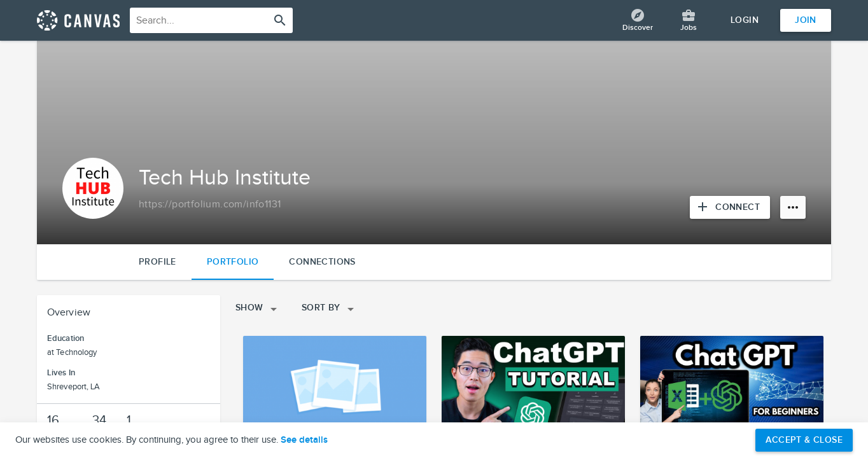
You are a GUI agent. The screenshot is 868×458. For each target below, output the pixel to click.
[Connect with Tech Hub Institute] (730, 207)
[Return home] (78, 20)
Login (745, 20)
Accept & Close (804, 440)
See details (304, 440)
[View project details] (335, 387)
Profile (157, 262)
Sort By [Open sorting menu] (330, 309)
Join (806, 20)
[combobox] (211, 20)
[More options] (793, 207)
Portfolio (233, 262)
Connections (322, 262)
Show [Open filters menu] (258, 309)
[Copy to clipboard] (210, 205)
